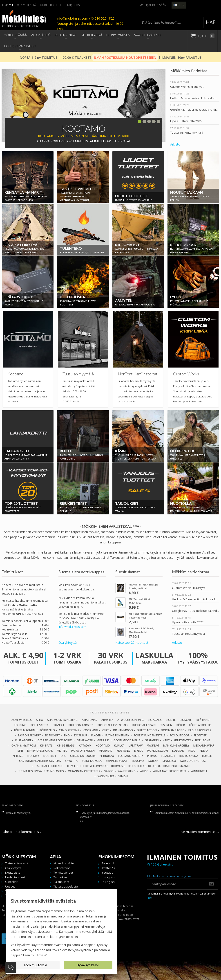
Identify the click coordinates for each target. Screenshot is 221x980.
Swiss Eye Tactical (193, 761)
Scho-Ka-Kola (92, 761)
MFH (20, 751)
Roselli (207, 756)
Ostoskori (12, 882)
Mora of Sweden (83, 751)
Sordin (153, 761)
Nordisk (33, 756)
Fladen (96, 735)
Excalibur (81, 735)
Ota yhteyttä (26, 5)
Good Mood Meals (127, 740)
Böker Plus (47, 730)
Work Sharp (106, 776)
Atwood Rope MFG (131, 720)
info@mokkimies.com (72, 627)
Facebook (108, 863)
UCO (151, 766)
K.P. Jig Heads (66, 746)
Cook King (91, 730)
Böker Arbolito (200, 725)
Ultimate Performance (174, 766)
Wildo (144, 771)
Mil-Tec (62, 751)
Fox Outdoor (180, 735)
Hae (211, 22)
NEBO (192, 751)
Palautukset (61, 882)
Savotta (71, 761)
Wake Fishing (127, 771)
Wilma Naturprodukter (170, 771)
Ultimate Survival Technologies (41, 771)
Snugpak (138, 761)
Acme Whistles (22, 720)
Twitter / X (108, 868)
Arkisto (175, 144)
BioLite (171, 720)
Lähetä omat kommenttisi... (22, 832)
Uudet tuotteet (51, 5)
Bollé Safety (40, 725)
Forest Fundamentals (150, 735)
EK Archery (52, 735)
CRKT (106, 730)
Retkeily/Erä (92, 35)
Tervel (71, 766)
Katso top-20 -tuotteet (132, 642)
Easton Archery (29, 735)
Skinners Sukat (117, 761)
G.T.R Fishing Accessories (55, 740)
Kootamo (103, 746)
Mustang (123, 751)
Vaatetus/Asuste (148, 35)
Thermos (117, 766)
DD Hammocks (123, 730)
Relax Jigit (168, 756)
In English (108, 882)
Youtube (108, 873)
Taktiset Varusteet (20, 46)
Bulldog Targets (81, 725)
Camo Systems (69, 730)
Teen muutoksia (35, 965)
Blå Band (203, 720)
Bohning (20, 725)
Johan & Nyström (23, 746)
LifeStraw (136, 746)
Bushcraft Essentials (113, 725)
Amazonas (89, 720)
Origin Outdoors (83, 756)
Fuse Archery (24, 740)
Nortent (50, 756)
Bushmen (166, 725)
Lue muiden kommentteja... (200, 832)
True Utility (136, 766)
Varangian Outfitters (84, 771)
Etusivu (7, 5)
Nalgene (178, 751)
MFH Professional (40, 751)
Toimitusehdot (63, 873)
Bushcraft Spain (144, 725)
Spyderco (169, 761)
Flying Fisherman (117, 735)
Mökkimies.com (157, 751)
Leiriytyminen (118, 35)
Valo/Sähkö (41, 35)
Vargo (109, 771)
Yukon (123, 776)
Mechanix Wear (204, 746)
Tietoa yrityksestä (17, 863)
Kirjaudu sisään (155, 5)
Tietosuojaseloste (66, 887)
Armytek (107, 720)
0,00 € (206, 36)
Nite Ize (18, 756)
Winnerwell (199, 771)
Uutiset (10, 887)
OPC (63, 756)
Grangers (152, 740)
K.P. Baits (46, 746)
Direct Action (147, 730)
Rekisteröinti (62, 868)
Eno (67, 735)
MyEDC (139, 751)
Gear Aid (103, 740)
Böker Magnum (25, 730)
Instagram (108, 877)
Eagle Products (200, 730)
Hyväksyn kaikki (88, 965)
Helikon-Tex (182, 740)
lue (149, 898)
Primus (152, 756)
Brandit (59, 725)
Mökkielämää (15, 35)
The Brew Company (93, 766)
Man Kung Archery (176, 746)
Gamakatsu (85, 740)
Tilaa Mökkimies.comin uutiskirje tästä (170, 876)
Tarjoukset (75, 5)
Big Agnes (155, 720)
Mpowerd (106, 751)
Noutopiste (65, 24)
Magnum (153, 746)
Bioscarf (186, 720)
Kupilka (119, 746)
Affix (39, 720)
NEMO (204, 751)
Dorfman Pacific (173, 730)
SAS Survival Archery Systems (40, 761)
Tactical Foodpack (49, 766)
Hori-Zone (203, 740)
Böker (181, 725)
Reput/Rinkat (66, 35)
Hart (166, 740)
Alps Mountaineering (62, 720)
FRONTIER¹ (201, 735)
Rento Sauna (189, 756)
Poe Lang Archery (131, 756)
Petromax (107, 756)
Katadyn (85, 746)
